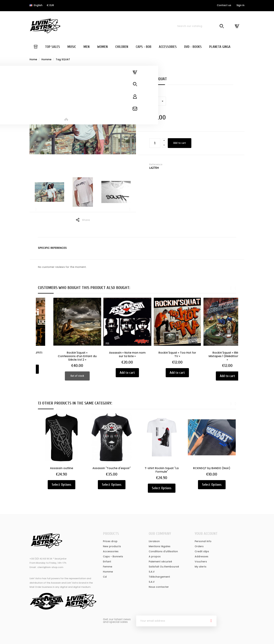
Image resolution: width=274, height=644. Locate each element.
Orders (199, 546)
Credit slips (202, 551)
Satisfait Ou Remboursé (164, 567)
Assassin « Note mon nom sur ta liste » (162, 354)
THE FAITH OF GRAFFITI (62, 353)
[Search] (200, 26)
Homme (108, 572)
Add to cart (180, 143)
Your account (206, 534)
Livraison (154, 541)
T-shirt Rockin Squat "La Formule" (162, 470)
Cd (105, 577)
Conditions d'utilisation (163, 551)
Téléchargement (159, 577)
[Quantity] (155, 143)
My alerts (201, 567)
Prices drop (110, 541)
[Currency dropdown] (50, 5)
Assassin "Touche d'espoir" (112, 468)
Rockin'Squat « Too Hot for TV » (212, 354)
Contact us (224, 5)
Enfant (107, 562)
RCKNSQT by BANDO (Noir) (212, 468)
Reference (156, 164)
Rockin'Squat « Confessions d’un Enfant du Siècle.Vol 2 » (112, 356)
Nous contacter (159, 587)
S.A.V (152, 572)
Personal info (203, 541)
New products (112, 546)
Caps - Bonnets (113, 556)
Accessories (111, 551)
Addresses (201, 556)
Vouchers (201, 562)
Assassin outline (62, 468)
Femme (108, 567)
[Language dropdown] (36, 5)
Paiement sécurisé (160, 562)
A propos (155, 556)
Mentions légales (160, 546)
